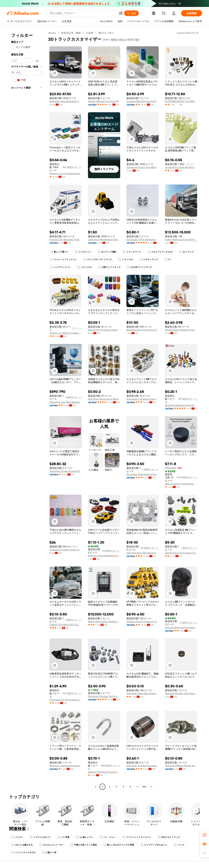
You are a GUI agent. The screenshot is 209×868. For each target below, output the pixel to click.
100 (144, 787)
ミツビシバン (83, 252)
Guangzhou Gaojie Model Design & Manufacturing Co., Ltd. (181, 167)
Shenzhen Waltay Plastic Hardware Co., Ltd (181, 766)
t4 (168, 260)
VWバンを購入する (22, 845)
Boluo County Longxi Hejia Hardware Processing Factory (181, 484)
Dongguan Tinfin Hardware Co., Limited (143, 239)
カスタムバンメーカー (52, 845)
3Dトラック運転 (107, 252)
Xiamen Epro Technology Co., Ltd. (181, 553)
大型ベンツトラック (109, 267)
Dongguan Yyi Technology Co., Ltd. (66, 700)
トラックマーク (132, 252)
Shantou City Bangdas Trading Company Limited (66, 239)
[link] (204, 835)
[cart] (164, 14)
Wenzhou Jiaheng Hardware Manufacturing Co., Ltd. (66, 766)
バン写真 (64, 837)
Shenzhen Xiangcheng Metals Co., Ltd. (104, 399)
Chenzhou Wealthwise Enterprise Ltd (104, 239)
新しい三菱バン (59, 252)
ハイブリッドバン (60, 267)
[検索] (131, 13)
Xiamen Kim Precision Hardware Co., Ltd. (104, 330)
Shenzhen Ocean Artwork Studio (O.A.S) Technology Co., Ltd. (66, 471)
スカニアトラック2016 (160, 252)
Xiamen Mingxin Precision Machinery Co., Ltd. (104, 101)
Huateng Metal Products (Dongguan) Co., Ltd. (143, 101)
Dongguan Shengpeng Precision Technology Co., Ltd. (143, 474)
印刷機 (90, 33)
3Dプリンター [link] (106, 33)
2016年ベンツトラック (140, 267)
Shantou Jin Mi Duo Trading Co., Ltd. (66, 333)
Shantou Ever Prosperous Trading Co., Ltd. (143, 622)
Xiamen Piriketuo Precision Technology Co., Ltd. (104, 772)
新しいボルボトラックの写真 (119, 845)
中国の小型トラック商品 (84, 845)
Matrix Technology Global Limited (104, 622)
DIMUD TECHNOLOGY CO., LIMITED (66, 625)
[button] (121, 13)
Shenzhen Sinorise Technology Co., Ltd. (104, 696)
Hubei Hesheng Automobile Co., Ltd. (181, 239)
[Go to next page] (151, 787)
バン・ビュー (108, 837)
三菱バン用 (49, 853)
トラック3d (126, 260)
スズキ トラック (149, 260)
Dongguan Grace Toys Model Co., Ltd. (143, 167)
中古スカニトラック (169, 837)
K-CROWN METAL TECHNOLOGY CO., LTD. (181, 101)
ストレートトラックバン (64, 260)
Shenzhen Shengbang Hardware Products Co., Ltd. (143, 693)
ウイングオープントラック (98, 260)
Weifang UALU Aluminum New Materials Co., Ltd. (143, 330)
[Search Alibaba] (83, 13)
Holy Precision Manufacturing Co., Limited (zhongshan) (143, 553)
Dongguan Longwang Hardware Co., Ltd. (143, 399)
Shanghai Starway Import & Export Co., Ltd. (181, 405)
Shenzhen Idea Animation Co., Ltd (66, 101)
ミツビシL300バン (40, 837)
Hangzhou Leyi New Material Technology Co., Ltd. (66, 402)
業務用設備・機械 (71, 33)
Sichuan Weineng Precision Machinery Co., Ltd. (181, 627)
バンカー (17, 837)
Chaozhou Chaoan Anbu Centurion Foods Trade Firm (66, 550)
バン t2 (179, 845)
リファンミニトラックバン (137, 837)
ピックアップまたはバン (154, 845)
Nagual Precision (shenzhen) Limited (181, 693)
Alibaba (52, 33)
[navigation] (26, 410)
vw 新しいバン (85, 837)
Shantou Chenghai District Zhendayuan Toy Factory (104, 556)
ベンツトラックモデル (24, 853)
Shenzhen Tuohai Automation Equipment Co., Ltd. (143, 766)
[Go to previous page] (95, 787)
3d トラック (187, 252)
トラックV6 (84, 267)
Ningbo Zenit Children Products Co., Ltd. (181, 330)
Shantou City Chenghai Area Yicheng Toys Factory (66, 174)
